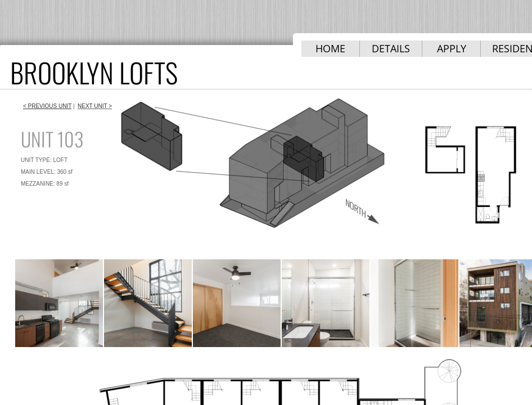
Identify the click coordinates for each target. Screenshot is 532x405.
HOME (330, 48)
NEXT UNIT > (95, 106)
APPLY (452, 48)
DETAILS (391, 48)
